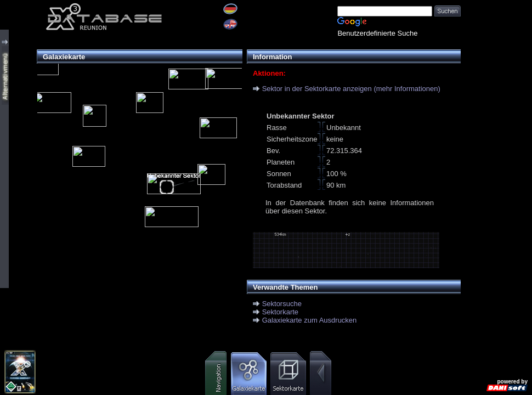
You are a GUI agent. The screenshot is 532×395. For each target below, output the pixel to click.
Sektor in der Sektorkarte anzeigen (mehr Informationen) (351, 89)
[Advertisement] (496, 34)
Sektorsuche (282, 304)
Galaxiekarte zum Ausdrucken (310, 320)
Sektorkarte (280, 312)
